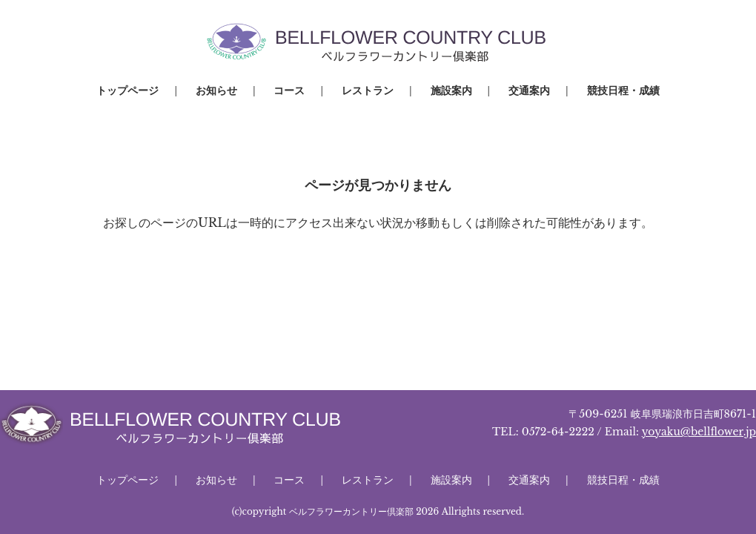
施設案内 (451, 90)
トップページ (127, 90)
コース (289, 90)
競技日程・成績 (623, 90)
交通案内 (529, 90)
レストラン (368, 90)
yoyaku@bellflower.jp (699, 432)
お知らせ (216, 90)
